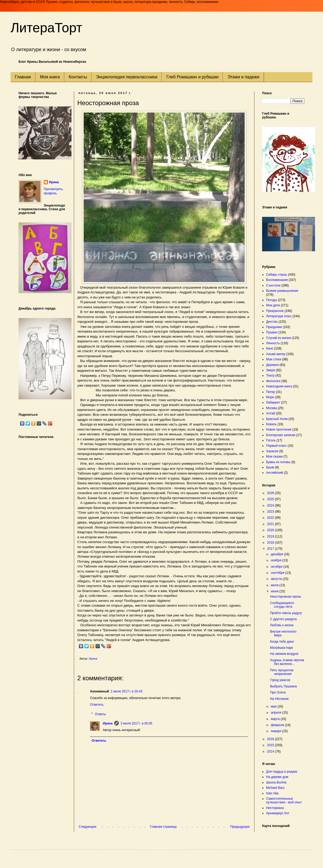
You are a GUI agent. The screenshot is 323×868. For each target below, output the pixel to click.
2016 (271, 739)
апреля (277, 713)
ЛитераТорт (46, 28)
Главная (23, 77)
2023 (271, 512)
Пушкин (272, 332)
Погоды (272, 300)
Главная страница (163, 827)
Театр (270, 375)
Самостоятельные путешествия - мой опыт (284, 800)
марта (276, 719)
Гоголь (271, 440)
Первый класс (276, 446)
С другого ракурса (283, 619)
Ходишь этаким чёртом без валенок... (287, 662)
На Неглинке (279, 699)
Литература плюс (279, 316)
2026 (271, 493)
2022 (271, 518)
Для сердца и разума (282, 772)
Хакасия (272, 451)
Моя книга (50, 77)
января (276, 731)
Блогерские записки (281, 435)
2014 (271, 751)
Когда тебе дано (282, 642)
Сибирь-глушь (277, 275)
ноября (277, 560)
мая (274, 706)
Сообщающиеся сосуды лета (282, 605)
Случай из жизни (279, 338)
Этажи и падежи (243, 77)
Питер (271, 392)
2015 (271, 745)
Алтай (271, 413)
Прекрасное (275, 311)
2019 (271, 536)
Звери (271, 370)
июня (275, 591)
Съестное (273, 285)
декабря (277, 554)
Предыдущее (240, 827)
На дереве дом (277, 777)
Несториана (275, 808)
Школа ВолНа (276, 782)
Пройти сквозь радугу (286, 613)
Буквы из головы (278, 462)
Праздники (274, 327)
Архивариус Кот (278, 813)
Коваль (271, 424)
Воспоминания (277, 280)
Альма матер (276, 354)
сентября (278, 573)
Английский (275, 473)
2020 (271, 530)
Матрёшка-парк (281, 648)
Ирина (108, 723)
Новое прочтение (279, 429)
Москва (272, 408)
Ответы (100, 714)
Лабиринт (273, 402)
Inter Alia (272, 793)
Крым (270, 467)
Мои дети (273, 305)
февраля (278, 725)
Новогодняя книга (279, 386)
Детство (272, 322)
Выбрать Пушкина (283, 686)
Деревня (272, 365)
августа (277, 579)
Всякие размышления (282, 291)
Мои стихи (274, 359)
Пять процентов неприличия (282, 672)
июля (275, 585)
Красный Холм (277, 419)
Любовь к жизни (282, 625)
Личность (273, 343)
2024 (271, 505)
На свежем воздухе (284, 654)
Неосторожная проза (285, 597)
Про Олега (278, 692)
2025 (271, 499)
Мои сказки (274, 457)
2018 (271, 543)
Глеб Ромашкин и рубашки (192, 77)
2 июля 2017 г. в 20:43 (127, 691)
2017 (271, 549)
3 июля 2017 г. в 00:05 (136, 723)
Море (270, 397)
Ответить (97, 705)
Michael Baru (275, 788)
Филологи (273, 381)
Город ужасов (280, 680)
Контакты (78, 77)
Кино (270, 348)
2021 (271, 524)
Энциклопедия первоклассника (127, 77)
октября (277, 567)
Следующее (88, 827)
